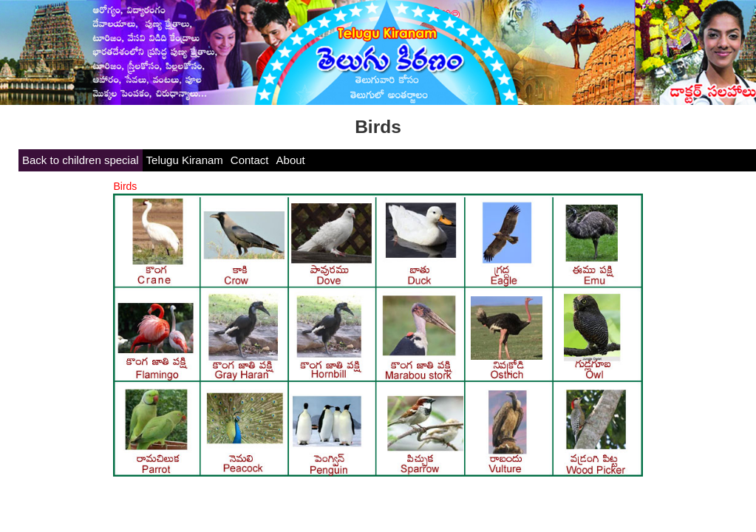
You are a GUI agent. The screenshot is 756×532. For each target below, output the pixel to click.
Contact (250, 160)
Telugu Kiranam (185, 160)
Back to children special (81, 160)
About (291, 160)
